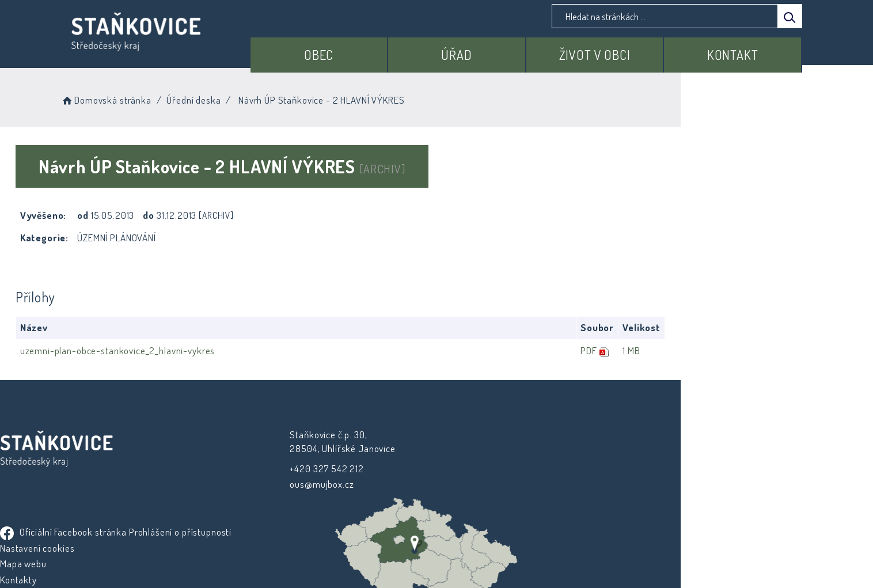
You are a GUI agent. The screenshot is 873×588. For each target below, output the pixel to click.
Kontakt (739, 50)
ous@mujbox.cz (290, 484)
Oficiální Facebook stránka (508, 435)
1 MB (751, 350)
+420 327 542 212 (295, 468)
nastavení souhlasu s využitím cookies (647, 560)
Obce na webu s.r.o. (564, 546)
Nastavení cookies (482, 467)
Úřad (489, 50)
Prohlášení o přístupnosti (496, 451)
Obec (363, 50)
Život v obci (614, 50)
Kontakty (464, 498)
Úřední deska (279, 98)
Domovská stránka (191, 98)
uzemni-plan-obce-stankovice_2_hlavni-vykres (190, 350)
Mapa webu (468, 483)
